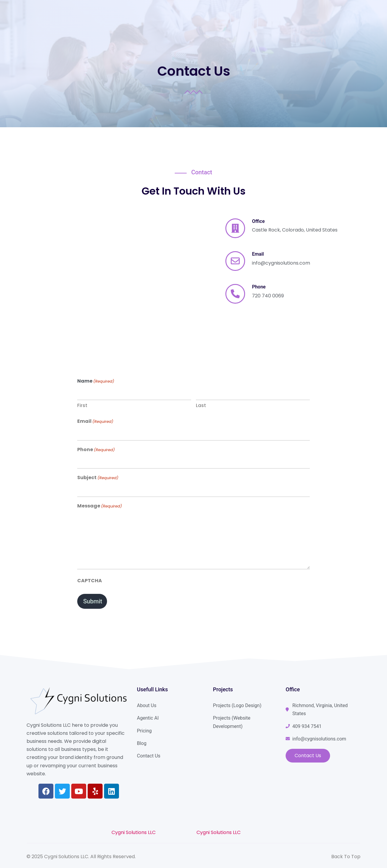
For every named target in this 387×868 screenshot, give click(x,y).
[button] (308, 756)
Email (95, 421)
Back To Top (346, 857)
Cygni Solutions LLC (134, 832)
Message (100, 506)
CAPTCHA (90, 581)
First (82, 405)
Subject (98, 478)
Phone (96, 450)
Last (201, 405)
